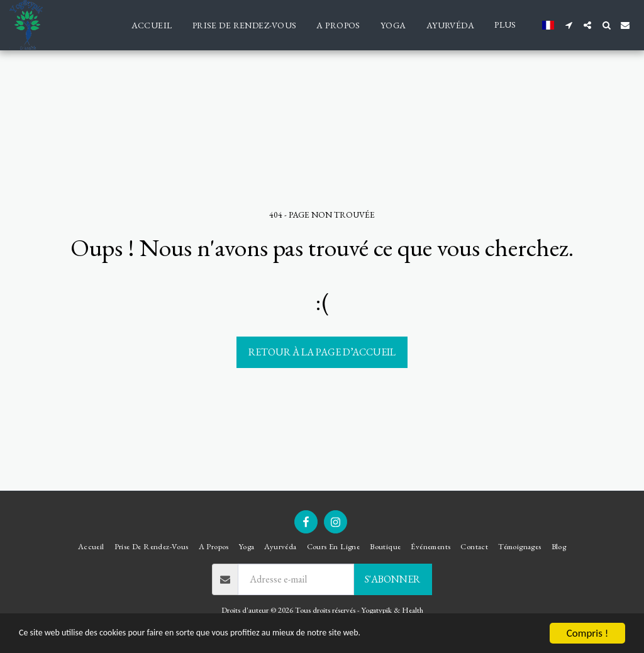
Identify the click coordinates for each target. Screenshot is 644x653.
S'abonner (392, 579)
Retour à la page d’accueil (322, 352)
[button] (569, 25)
